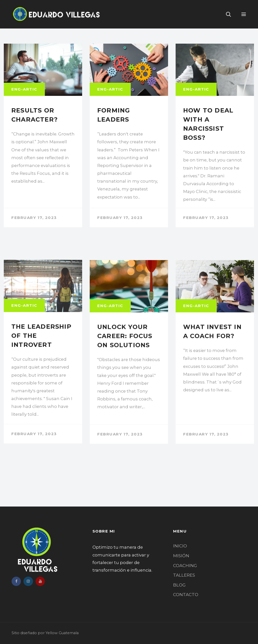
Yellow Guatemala (62, 633)
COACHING (185, 566)
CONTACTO (186, 595)
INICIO (180, 546)
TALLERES (184, 575)
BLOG (179, 585)
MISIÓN (181, 556)
